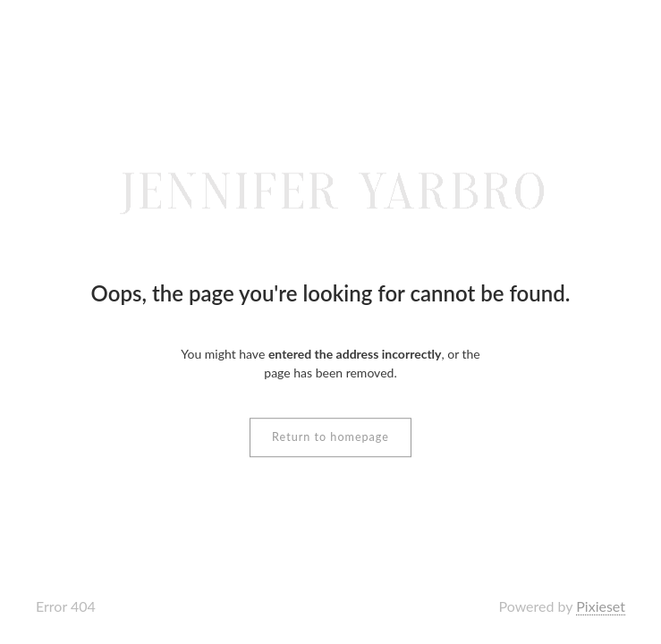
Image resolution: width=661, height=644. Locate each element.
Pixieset (601, 606)
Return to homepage (330, 437)
